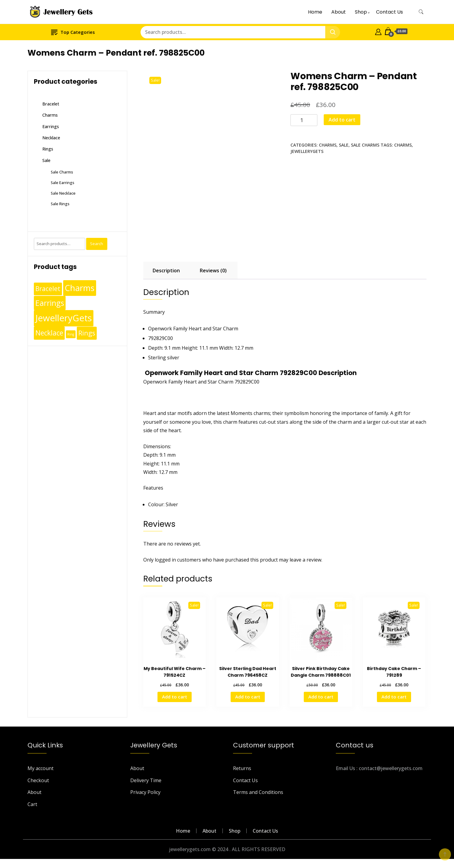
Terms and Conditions (258, 792)
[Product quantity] (304, 120)
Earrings (51, 126)
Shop (361, 12)
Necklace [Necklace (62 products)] (49, 333)
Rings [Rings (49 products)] (87, 333)
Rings (48, 149)
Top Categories (73, 32)
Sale (344, 145)
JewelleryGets (307, 151)
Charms (328, 145)
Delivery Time (146, 780)
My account (41, 768)
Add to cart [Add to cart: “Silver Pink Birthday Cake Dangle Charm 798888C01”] (321, 697)
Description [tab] (166, 270)
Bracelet (51, 104)
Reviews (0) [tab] (213, 270)
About (339, 12)
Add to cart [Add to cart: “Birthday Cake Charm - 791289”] (394, 697)
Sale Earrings (63, 183)
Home (315, 12)
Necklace (51, 138)
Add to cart (342, 120)
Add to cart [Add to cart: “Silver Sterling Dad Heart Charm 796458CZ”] (248, 697)
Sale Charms (365, 145)
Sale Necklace (63, 193)
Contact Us (389, 12)
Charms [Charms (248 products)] (80, 288)
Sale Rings (60, 204)
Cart (32, 804)
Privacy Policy (145, 792)
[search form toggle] (421, 12)
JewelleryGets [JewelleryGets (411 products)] (64, 318)
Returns (242, 768)
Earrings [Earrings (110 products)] (50, 303)
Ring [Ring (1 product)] (71, 334)
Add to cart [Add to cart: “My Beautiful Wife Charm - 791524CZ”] (175, 697)
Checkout (38, 780)
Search (97, 244)
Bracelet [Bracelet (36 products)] (48, 289)
